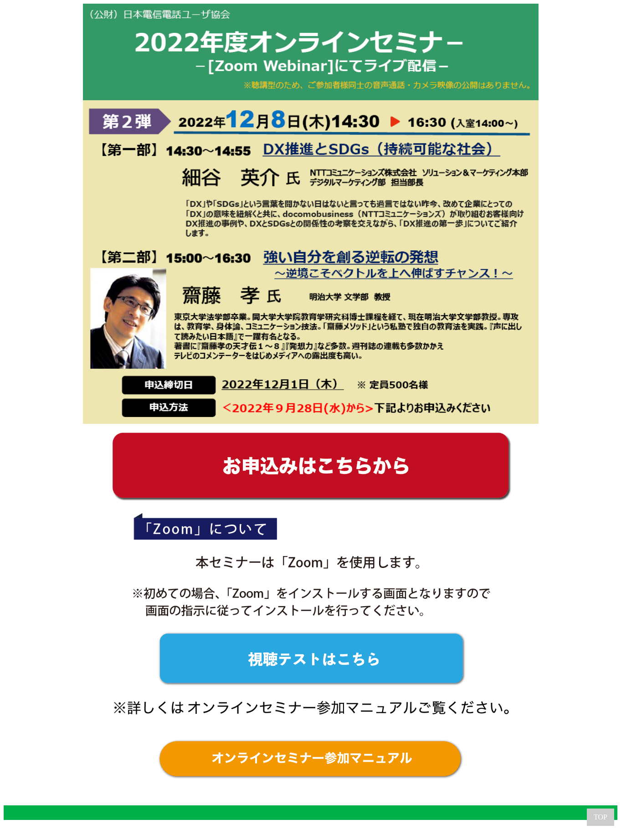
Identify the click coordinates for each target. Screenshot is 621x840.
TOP (600, 817)
